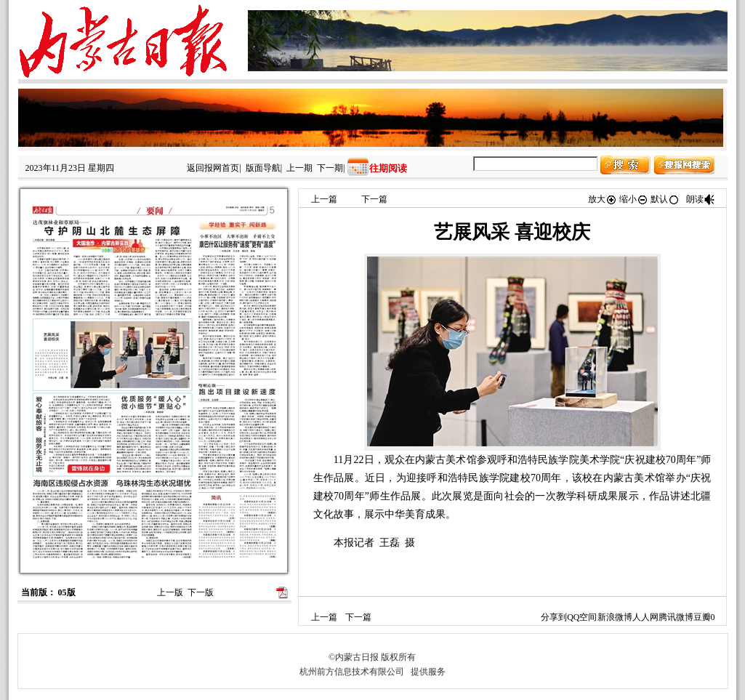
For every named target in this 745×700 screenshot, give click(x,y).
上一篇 (324, 199)
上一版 (170, 592)
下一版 (201, 592)
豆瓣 (702, 617)
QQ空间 (582, 617)
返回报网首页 (213, 168)
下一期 (330, 168)
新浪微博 (615, 617)
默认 (665, 199)
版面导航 (263, 168)
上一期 (299, 168)
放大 (603, 199)
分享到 (554, 617)
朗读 (701, 199)
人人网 (645, 617)
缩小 (634, 199)
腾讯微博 (676, 617)
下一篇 (374, 199)
